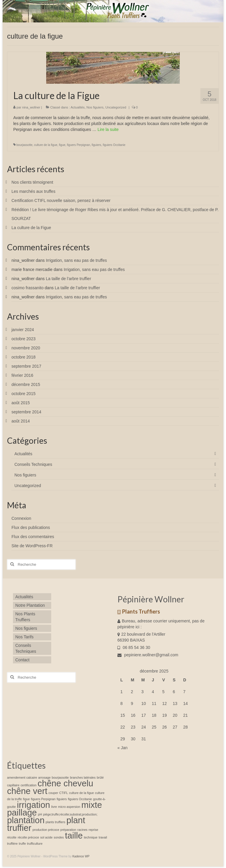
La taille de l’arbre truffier (69, 279)
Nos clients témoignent (32, 182)
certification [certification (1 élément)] (29, 785)
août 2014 (21, 421)
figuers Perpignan (79, 145)
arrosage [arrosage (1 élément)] (44, 777)
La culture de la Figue (31, 228)
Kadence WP (81, 856)
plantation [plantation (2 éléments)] (26, 820)
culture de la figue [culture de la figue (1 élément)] (82, 793)
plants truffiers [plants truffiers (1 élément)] (55, 822)
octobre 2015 (24, 394)
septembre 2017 (26, 366)
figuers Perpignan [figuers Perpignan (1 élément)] (43, 799)
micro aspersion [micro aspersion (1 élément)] (69, 807)
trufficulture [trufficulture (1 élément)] (35, 844)
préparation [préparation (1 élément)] (68, 830)
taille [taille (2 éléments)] (74, 835)
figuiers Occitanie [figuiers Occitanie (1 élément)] (80, 799)
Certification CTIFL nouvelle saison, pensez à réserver (61, 200)
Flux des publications (31, 527)
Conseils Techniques (33, 464)
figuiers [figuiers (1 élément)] (62, 799)
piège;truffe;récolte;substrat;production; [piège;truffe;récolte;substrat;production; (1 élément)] (70, 814)
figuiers (97, 145)
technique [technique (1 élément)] (91, 837)
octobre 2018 (24, 357)
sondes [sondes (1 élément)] (59, 837)
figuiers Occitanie (114, 145)
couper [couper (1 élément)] (53, 793)
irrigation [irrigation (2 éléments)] (34, 805)
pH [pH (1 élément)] (40, 814)
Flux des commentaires (33, 537)
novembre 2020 (26, 348)
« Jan (122, 748)
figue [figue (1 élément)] (26, 799)
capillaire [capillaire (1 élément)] (13, 785)
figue (62, 145)
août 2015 (21, 403)
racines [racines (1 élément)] (82, 830)
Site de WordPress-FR (32, 546)
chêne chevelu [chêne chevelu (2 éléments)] (65, 783)
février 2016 (22, 375)
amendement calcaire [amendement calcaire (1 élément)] (22, 777)
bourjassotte (24, 145)
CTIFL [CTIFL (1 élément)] (64, 793)
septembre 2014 (26, 412)
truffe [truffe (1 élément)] (22, 844)
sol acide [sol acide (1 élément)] (46, 837)
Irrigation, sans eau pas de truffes (77, 260)
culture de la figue (46, 145)
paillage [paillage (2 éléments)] (22, 812)
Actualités (78, 107)
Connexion (21, 518)
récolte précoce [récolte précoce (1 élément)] (28, 837)
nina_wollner (31, 107)
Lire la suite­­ (108, 129)
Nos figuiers (95, 107)
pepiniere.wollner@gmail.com (148, 655)
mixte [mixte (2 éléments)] (92, 805)
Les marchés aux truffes (33, 191)
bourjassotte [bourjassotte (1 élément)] (60, 777)
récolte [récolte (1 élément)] (12, 837)
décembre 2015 (26, 384)
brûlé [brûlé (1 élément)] (100, 777)
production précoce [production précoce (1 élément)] (46, 830)
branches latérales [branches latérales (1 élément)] (83, 777)
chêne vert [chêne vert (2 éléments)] (27, 791)
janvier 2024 (23, 330)
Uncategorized (116, 107)
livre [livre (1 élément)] (54, 807)
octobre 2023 (24, 339)
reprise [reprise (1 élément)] (93, 830)
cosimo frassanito (28, 288)
